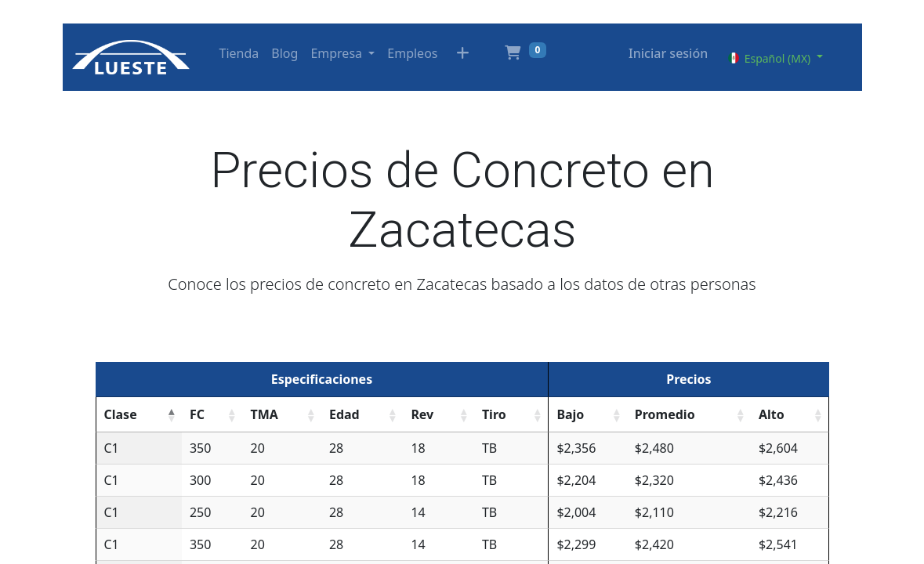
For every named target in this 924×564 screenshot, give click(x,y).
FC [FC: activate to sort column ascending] (197, 414)
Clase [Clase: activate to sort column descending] (121, 414)
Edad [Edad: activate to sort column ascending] (344, 414)
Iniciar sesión (668, 53)
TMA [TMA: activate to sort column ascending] (264, 414)
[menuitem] (239, 53)
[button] (462, 57)
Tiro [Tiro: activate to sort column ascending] (494, 414)
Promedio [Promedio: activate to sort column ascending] (665, 414)
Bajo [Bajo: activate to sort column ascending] (570, 414)
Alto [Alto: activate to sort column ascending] (772, 414)
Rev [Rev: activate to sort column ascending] (422, 414)
